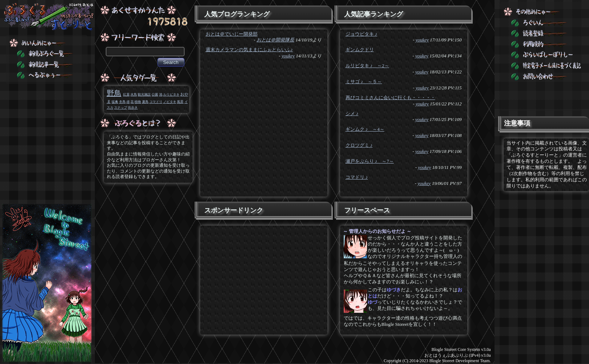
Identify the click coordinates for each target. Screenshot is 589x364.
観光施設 (144, 94)
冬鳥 (122, 102)
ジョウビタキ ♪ (362, 34)
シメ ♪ (352, 114)
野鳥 (114, 93)
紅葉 (126, 94)
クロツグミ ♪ (359, 145)
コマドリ (156, 102)
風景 (180, 102)
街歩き (133, 108)
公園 (155, 94)
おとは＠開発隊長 (275, 40)
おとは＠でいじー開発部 (232, 34)
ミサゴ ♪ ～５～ (364, 82)
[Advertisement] (263, 278)
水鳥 (134, 94)
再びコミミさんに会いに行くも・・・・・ (390, 98)
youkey (288, 56)
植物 (138, 102)
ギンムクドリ (360, 50)
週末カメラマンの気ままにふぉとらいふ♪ (249, 50)
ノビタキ (170, 102)
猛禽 (115, 102)
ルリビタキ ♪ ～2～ (367, 66)
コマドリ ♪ (357, 177)
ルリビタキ (171, 94)
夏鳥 (145, 102)
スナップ (121, 108)
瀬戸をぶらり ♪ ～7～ (370, 161)
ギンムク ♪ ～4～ (365, 129)
